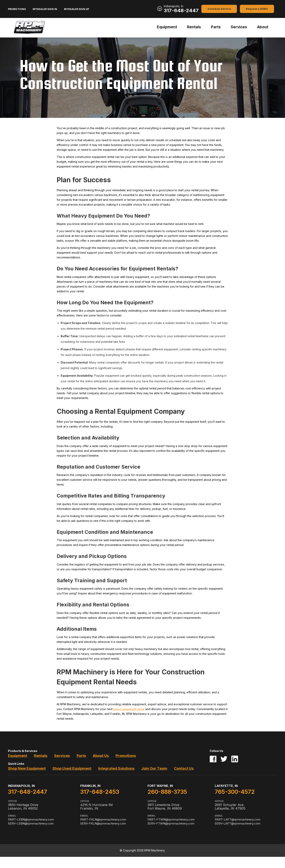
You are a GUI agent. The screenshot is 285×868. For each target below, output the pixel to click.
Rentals (194, 27)
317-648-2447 (181, 11)
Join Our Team (154, 768)
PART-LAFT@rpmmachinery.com (238, 819)
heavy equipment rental (129, 709)
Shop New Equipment (27, 768)
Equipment (167, 27)
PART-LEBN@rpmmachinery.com (31, 819)
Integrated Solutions (116, 768)
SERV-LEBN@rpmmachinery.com (31, 823)
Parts (216, 27)
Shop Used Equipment (72, 768)
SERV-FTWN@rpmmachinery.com (171, 823)
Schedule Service (219, 9)
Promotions (17, 9)
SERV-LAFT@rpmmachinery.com (238, 823)
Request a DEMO (257, 9)
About (263, 27)
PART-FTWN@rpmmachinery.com (171, 819)
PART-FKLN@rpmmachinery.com (103, 819)
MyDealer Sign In (45, 9)
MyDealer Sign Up (77, 9)
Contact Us (184, 768)
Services (239, 27)
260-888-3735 (167, 792)
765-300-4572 (235, 792)
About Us (101, 756)
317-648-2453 (100, 792)
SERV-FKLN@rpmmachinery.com (103, 823)
